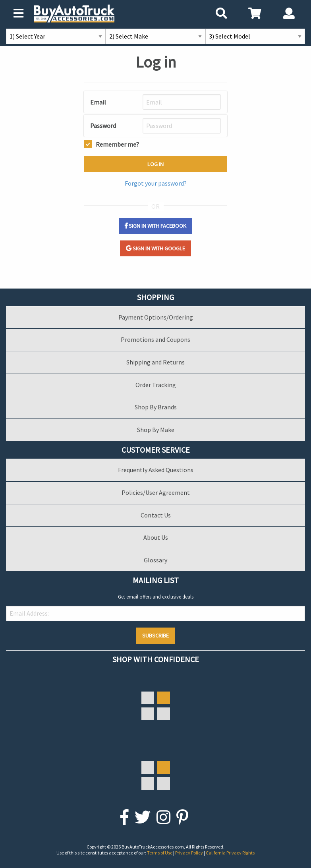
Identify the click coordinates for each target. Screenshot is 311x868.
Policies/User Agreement (156, 492)
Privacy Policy (189, 853)
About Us (156, 537)
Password (103, 126)
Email (98, 102)
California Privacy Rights (230, 853)
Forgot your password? (156, 183)
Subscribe (155, 635)
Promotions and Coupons (155, 339)
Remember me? (117, 143)
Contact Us (156, 515)
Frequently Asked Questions (156, 470)
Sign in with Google (155, 248)
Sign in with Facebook (155, 226)
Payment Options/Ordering (156, 317)
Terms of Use (160, 853)
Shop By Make (156, 430)
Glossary (155, 560)
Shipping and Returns (155, 362)
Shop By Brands (156, 407)
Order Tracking (156, 385)
